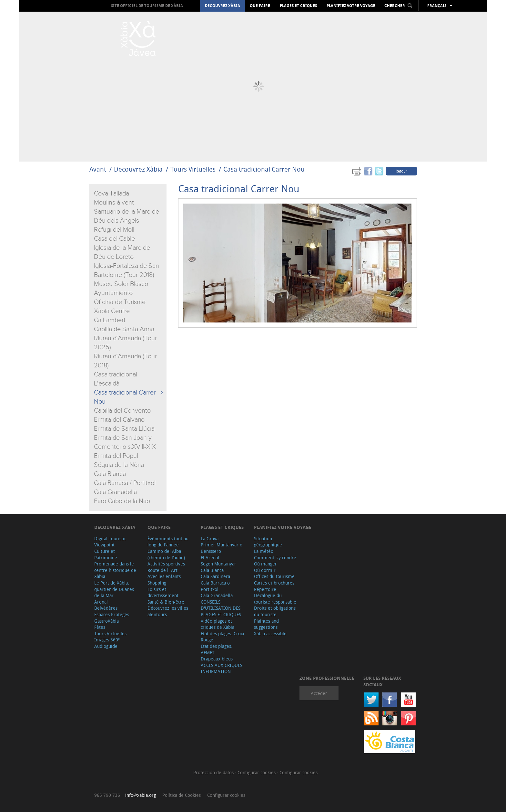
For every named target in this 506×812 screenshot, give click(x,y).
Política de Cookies (182, 795)
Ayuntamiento (113, 293)
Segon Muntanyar (218, 564)
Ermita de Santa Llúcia (124, 429)
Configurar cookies (257, 772)
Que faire (260, 6)
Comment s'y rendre (275, 558)
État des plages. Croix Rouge (223, 637)
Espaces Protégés (112, 614)
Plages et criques (298, 6)
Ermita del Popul (116, 456)
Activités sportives (166, 564)
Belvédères (106, 608)
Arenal (101, 602)
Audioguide (106, 646)
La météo (264, 551)
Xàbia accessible (270, 633)
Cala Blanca (110, 474)
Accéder (319, 693)
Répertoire (265, 589)
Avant (98, 169)
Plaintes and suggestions (266, 624)
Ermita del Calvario (119, 420)
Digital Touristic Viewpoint (110, 542)
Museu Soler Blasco (121, 284)
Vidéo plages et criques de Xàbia (218, 624)
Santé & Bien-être (166, 602)
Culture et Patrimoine (106, 554)
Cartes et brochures (274, 583)
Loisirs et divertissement (163, 592)
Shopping (157, 583)
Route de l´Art (162, 570)
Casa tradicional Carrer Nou (264, 169)
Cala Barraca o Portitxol (215, 586)
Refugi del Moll (114, 230)
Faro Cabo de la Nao (122, 501)
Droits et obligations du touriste (275, 611)
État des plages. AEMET (217, 649)
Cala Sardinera (215, 576)
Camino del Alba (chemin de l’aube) (166, 554)
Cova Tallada (111, 194)
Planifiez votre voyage (351, 6)
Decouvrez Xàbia (223, 6)
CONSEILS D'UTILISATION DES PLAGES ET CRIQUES (221, 608)
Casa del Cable (114, 239)
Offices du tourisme (274, 576)
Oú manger (265, 564)
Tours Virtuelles (193, 169)
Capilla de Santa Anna (124, 329)
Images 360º (107, 640)
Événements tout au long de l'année (168, 542)
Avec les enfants (164, 576)
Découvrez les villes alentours (168, 611)
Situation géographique (268, 542)
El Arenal (210, 558)
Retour (401, 171)
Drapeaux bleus (217, 659)
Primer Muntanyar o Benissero (222, 548)
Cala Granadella (115, 492)
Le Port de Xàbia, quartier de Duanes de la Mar (114, 589)
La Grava (210, 538)
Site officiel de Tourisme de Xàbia (147, 6)
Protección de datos (214, 772)
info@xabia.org (141, 795)
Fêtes (100, 627)
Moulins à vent (114, 203)
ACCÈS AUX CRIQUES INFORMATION (222, 668)
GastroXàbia (106, 621)
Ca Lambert (110, 320)
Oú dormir (265, 570)
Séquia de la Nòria (119, 465)
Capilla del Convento (122, 411)
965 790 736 (107, 795)
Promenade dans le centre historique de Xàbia (115, 570)
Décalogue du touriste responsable (275, 599)
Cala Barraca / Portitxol (125, 483)
